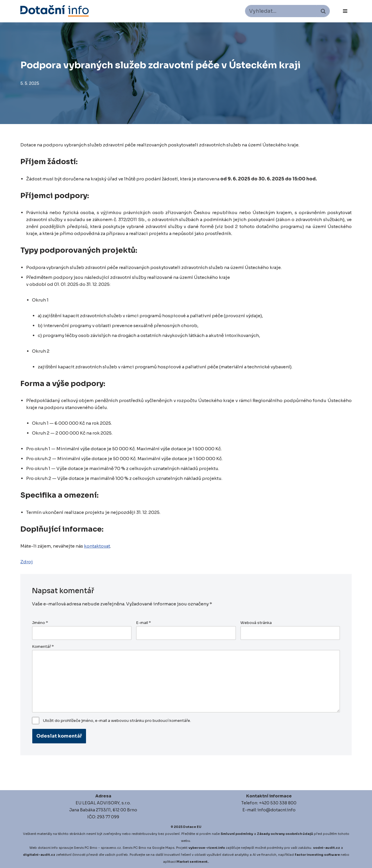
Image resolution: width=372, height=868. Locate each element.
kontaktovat (103, 546)
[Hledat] (281, 11)
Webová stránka (256, 623)
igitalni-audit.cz (40, 855)
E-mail (143, 623)
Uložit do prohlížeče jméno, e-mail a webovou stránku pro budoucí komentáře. (117, 721)
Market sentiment (192, 862)
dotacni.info (48, 848)
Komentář (43, 647)
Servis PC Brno (86, 848)
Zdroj (27, 562)
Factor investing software (317, 855)
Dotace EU (192, 827)
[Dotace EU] (54, 11)
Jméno (40, 623)
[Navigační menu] (345, 11)
